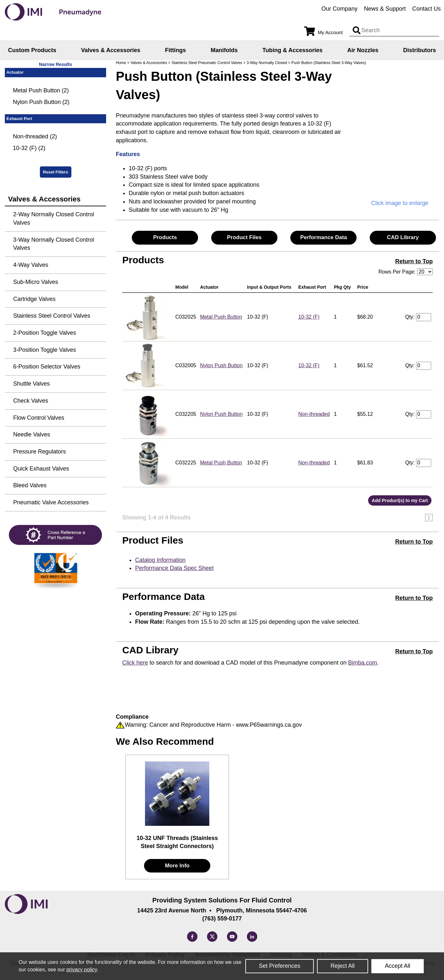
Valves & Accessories (111, 50)
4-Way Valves (31, 265)
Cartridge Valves (34, 299)
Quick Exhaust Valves (41, 469)
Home (121, 63)
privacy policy (82, 970)
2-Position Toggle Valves (45, 333)
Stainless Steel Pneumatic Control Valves (207, 63)
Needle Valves (32, 434)
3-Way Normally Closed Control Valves (54, 244)
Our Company (340, 9)
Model (183, 287)
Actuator (210, 287)
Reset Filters (56, 172)
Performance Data (324, 237)
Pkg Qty (344, 287)
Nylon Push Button (221, 365)
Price (364, 287)
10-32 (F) (309, 317)
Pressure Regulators (40, 452)
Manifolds (224, 50)
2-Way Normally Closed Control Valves (54, 219)
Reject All (343, 966)
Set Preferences (280, 966)
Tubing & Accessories (292, 50)
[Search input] (357, 31)
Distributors (420, 50)
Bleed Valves (30, 485)
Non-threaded (314, 414)
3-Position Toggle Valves (45, 350)
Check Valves (31, 401)
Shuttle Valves (32, 384)
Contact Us (426, 9)
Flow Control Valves (39, 418)
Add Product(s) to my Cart (400, 500)
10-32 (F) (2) (29, 148)
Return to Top (414, 261)
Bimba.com (363, 663)
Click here (135, 663)
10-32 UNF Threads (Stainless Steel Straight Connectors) (177, 842)
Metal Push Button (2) (41, 90)
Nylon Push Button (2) (41, 102)
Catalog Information (160, 560)
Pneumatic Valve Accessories (51, 502)
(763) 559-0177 (222, 919)
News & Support (385, 9)
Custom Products (32, 50)
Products (165, 237)
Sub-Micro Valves (36, 282)
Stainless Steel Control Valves (52, 316)
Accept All (398, 966)
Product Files (244, 237)
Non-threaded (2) (35, 136)
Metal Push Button (221, 317)
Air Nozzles (363, 50)
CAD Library (403, 237)
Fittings (175, 50)
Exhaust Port (313, 287)
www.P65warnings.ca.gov (269, 725)
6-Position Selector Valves (47, 367)
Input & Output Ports (270, 287)
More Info (177, 866)
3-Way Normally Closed (267, 63)
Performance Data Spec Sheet (174, 568)
